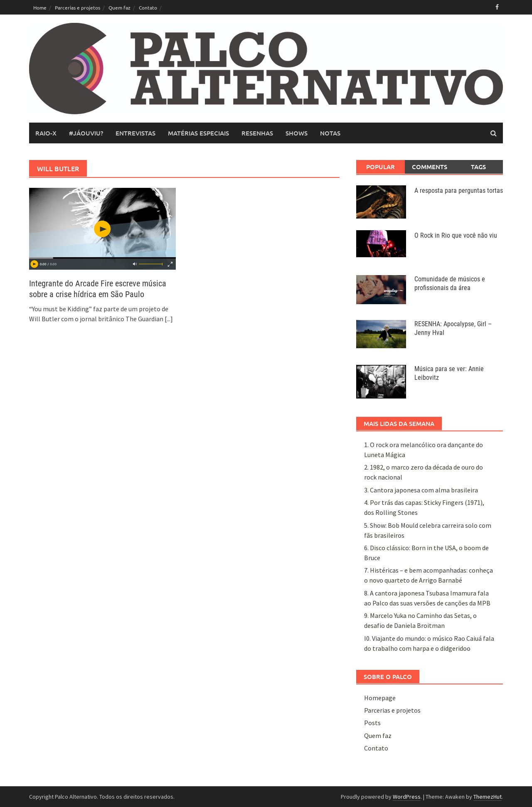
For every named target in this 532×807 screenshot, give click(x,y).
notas (330, 133)
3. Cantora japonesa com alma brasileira (421, 490)
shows (297, 133)
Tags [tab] (478, 167)
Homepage (380, 698)
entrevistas (135, 133)
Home (40, 7)
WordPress (407, 797)
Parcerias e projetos (78, 7)
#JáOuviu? (86, 133)
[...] (169, 319)
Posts (372, 723)
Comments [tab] (430, 167)
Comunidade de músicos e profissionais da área (450, 283)
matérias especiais (198, 133)
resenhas (257, 133)
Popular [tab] (381, 167)
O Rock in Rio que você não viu (456, 235)
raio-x (46, 133)
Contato (148, 7)
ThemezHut (488, 797)
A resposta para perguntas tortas (459, 191)
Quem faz (119, 7)
